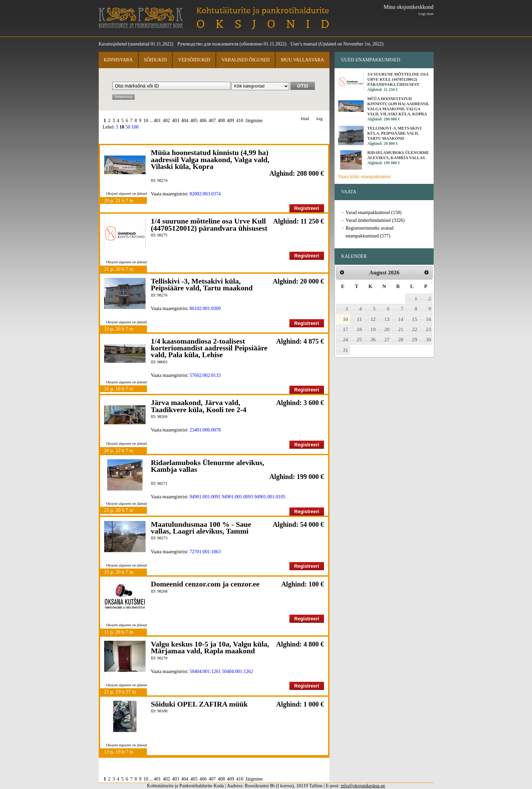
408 (221, 121)
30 (428, 340)
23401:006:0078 (205, 430)
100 (135, 127)
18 (359, 329)
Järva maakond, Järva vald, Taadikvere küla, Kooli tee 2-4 (199, 406)
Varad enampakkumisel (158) (374, 213)
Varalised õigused (245, 60)
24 (346, 340)
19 (373, 329)
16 (428, 319)
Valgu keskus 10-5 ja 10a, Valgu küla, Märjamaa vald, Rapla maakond (210, 647)
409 (231, 121)
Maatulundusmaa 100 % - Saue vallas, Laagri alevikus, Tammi (201, 528)
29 (414, 340)
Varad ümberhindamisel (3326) (375, 220)
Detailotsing (123, 97)
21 (401, 329)
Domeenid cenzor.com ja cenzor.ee (205, 584)
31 (346, 350)
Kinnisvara (118, 60)
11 (359, 319)
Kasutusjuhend (113, 44)
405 (194, 121)
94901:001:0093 (237, 497)
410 (240, 121)
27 (387, 340)
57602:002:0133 (205, 375)
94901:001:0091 (205, 497)
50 (128, 127)
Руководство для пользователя (208, 44)
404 (185, 121)
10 (146, 121)
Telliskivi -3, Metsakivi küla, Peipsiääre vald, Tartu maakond (202, 284)
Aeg (319, 119)
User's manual (304, 44)
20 (387, 329)
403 (176, 121)
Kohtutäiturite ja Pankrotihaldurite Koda (141, 18)
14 (401, 319)
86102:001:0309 (205, 309)
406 (203, 121)
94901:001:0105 (270, 497)
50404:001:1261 (205, 671)
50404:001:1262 (237, 671)
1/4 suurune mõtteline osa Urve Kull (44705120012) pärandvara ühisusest (209, 224)
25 (359, 340)
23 (428, 329)
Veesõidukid (194, 60)
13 (387, 319)
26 (373, 340)
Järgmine (254, 121)
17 (346, 329)
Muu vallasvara (302, 60)
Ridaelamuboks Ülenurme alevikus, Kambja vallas (208, 466)
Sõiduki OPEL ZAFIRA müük (199, 704)
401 (157, 121)
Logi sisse (426, 14)
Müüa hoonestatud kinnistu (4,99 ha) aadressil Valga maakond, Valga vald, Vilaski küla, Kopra (210, 159)
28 (401, 340)
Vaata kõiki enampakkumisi (365, 177)
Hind (305, 119)
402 (166, 121)
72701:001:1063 (205, 552)
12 (373, 319)
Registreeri (307, 208)
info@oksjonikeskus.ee (363, 786)
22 (414, 329)
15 (414, 319)
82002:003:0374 (205, 194)
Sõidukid (155, 60)
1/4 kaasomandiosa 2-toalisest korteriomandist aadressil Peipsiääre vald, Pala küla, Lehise (209, 348)
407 (212, 121)
